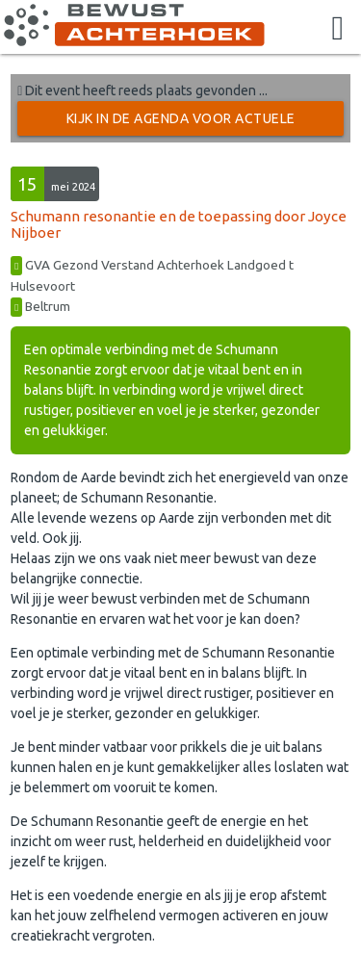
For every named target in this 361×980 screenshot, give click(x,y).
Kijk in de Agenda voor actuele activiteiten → (181, 123)
